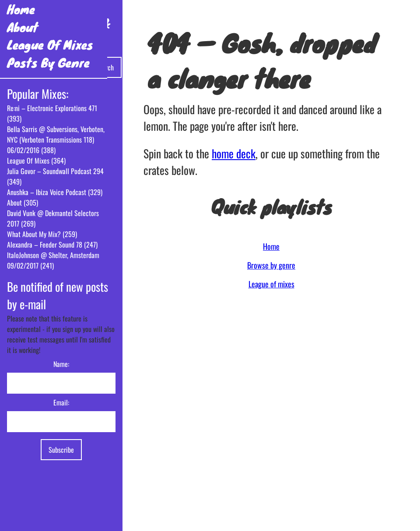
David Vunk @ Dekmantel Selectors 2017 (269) (53, 218)
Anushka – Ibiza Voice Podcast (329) (55, 192)
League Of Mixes (50, 44)
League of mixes (271, 284)
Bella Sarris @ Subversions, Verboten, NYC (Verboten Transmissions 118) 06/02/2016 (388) (56, 140)
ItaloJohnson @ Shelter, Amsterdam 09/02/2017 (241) (53, 260)
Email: (61, 402)
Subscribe (61, 450)
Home (21, 9)
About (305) (23, 203)
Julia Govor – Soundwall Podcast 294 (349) (55, 176)
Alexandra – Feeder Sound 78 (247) (52, 245)
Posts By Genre (48, 62)
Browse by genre (271, 265)
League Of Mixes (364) (36, 161)
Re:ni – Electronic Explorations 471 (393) (52, 113)
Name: (61, 364)
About (23, 27)
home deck (234, 153)
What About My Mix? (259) (42, 234)
